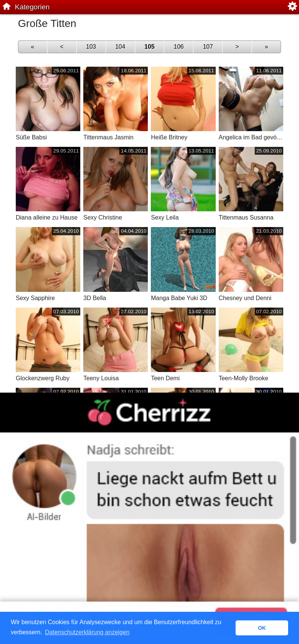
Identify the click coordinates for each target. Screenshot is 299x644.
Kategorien (32, 7)
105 (149, 47)
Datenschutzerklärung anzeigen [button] (87, 632)
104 (120, 47)
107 (208, 47)
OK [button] (262, 628)
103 (91, 47)
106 (179, 47)
